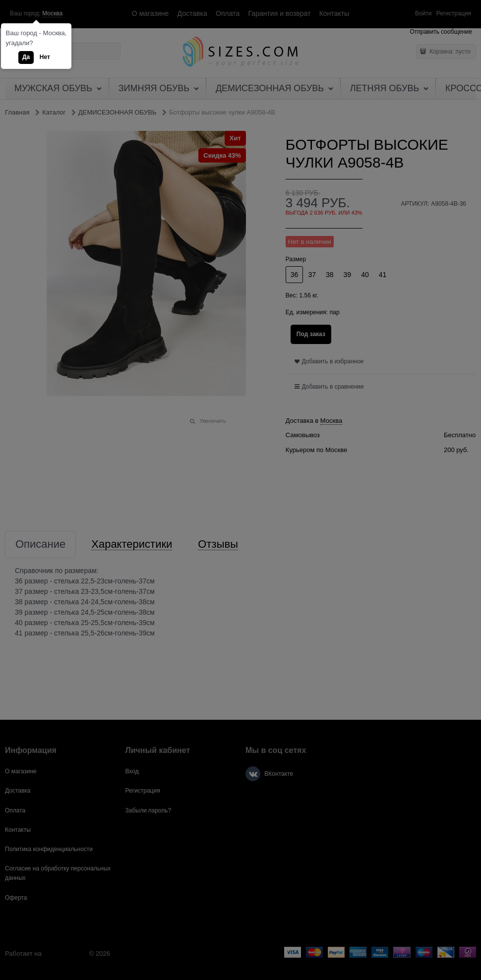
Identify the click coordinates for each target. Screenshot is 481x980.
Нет (45, 57)
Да (26, 57)
